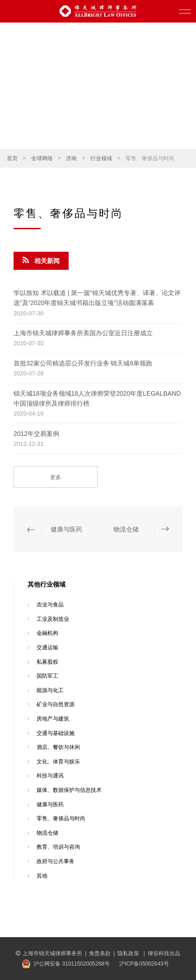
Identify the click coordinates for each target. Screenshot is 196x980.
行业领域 (101, 158)
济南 (71, 158)
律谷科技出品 (164, 953)
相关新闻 (41, 260)
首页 (12, 158)
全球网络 (42, 158)
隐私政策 (129, 953)
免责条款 (100, 953)
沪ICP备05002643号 (144, 964)
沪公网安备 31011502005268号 (72, 964)
